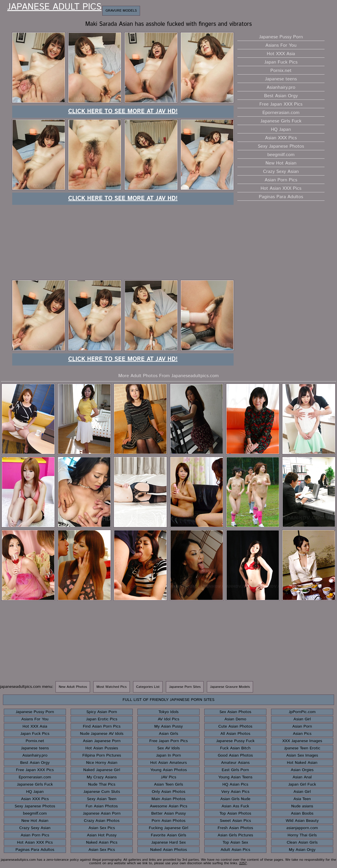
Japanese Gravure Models (230, 687)
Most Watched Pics (112, 687)
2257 (243, 863)
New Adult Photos (73, 687)
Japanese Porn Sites (185, 687)
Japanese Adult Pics (54, 7)
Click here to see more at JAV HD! (123, 112)
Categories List (148, 687)
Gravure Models (121, 11)
